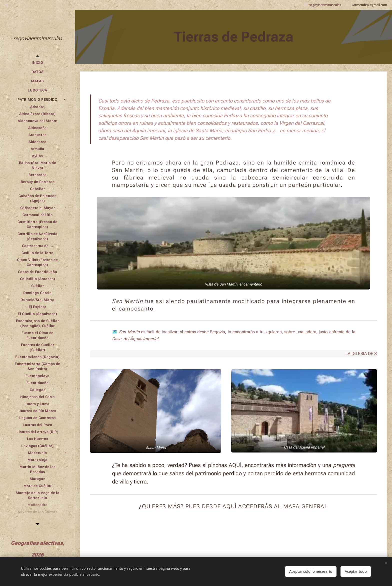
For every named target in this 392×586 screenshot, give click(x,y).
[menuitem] (37, 63)
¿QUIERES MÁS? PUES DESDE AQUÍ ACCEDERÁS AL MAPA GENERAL (233, 506)
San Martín (128, 170)
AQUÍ (235, 465)
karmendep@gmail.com (369, 5)
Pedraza (233, 116)
